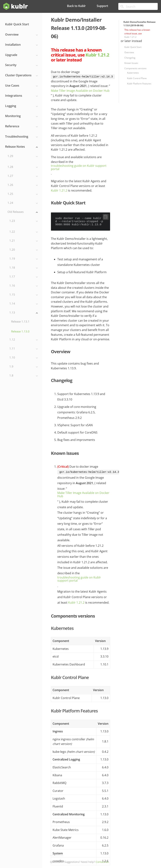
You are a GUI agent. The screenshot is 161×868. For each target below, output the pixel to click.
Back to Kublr (76, 6)
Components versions (135, 68)
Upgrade (22, 55)
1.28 (23, 167)
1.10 (24, 358)
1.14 (24, 304)
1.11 (24, 349)
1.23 (24, 221)
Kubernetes (133, 73)
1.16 (24, 286)
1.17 (24, 277)
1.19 (24, 259)
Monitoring (22, 116)
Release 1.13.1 (20, 321)
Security (22, 65)
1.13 (24, 313)
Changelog (130, 58)
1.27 (23, 176)
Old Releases (23, 212)
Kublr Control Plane (137, 78)
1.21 (24, 241)
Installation (22, 45)
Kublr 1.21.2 (130, 37)
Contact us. (102, 862)
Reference (22, 126)
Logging (22, 106)
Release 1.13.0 (20, 331)
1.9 (24, 367)
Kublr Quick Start (17, 24)
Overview (22, 35)
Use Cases (22, 86)
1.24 (23, 203)
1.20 (24, 250)
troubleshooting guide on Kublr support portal (79, 168)
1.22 (24, 232)
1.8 (24, 376)
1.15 (24, 295)
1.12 (24, 340)
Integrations (22, 96)
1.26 (23, 185)
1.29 (23, 156)
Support (102, 6)
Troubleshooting (22, 137)
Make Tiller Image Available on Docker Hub (80, 91)
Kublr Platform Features (139, 84)
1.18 (24, 268)
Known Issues (131, 63)
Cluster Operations (22, 75)
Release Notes (22, 147)
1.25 (23, 194)
